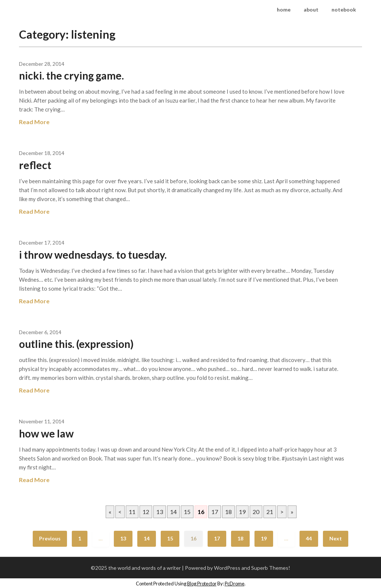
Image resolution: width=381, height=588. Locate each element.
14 (173, 512)
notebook (344, 9)
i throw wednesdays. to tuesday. (93, 255)
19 (242, 512)
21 (270, 512)
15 (187, 512)
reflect (35, 165)
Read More (34, 122)
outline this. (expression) (76, 344)
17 (215, 512)
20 (256, 512)
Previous (50, 538)
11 (132, 512)
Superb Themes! (271, 568)
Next (336, 538)
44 (309, 538)
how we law (46, 433)
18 (228, 512)
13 (160, 512)
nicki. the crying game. (71, 75)
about (311, 9)
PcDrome (235, 584)
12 (146, 512)
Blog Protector (202, 584)
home (284, 9)
